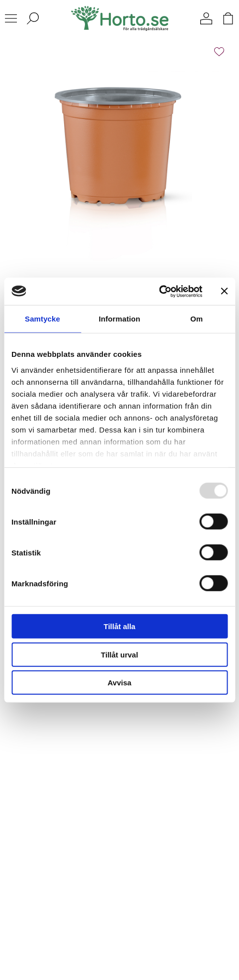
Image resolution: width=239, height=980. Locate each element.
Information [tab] (120, 319)
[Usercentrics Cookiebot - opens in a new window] (159, 291)
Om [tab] (197, 319)
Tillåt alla (120, 626)
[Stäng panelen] (224, 291)
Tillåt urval (119, 654)
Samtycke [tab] (42, 319)
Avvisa (120, 683)
